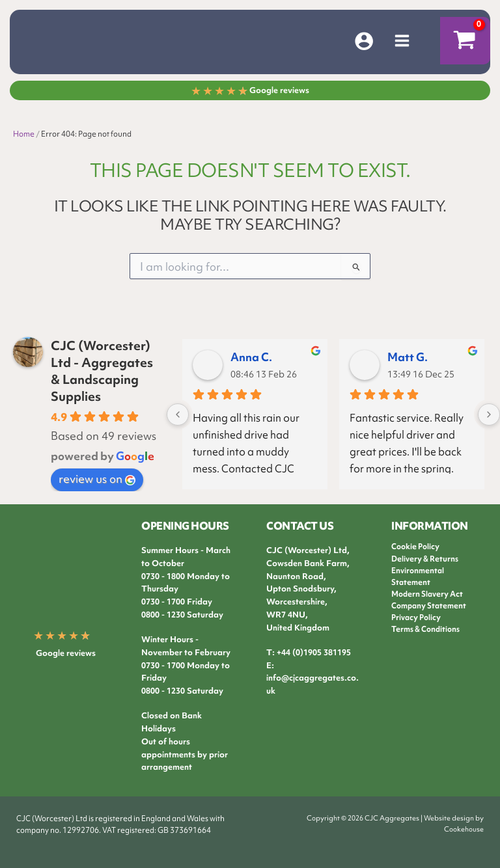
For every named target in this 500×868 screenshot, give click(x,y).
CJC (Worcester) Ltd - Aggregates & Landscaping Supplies (102, 371)
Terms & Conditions (425, 629)
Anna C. (251, 357)
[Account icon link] (364, 41)
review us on (97, 479)
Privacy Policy (416, 617)
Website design (449, 818)
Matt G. (408, 357)
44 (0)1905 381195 (316, 652)
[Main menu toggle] (402, 41)
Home (24, 134)
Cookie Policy (415, 547)
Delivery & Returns (425, 559)
